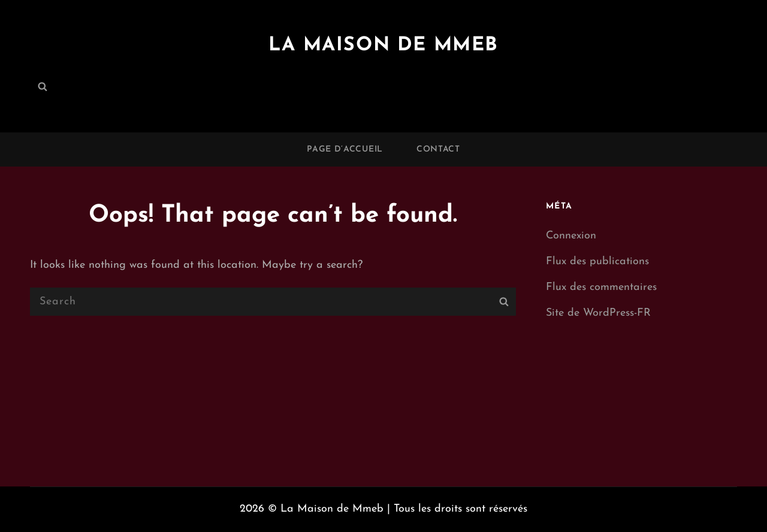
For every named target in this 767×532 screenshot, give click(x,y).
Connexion (571, 236)
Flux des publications (597, 262)
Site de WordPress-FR (598, 313)
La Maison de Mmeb (383, 46)
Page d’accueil (345, 149)
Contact (438, 149)
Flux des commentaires (601, 287)
